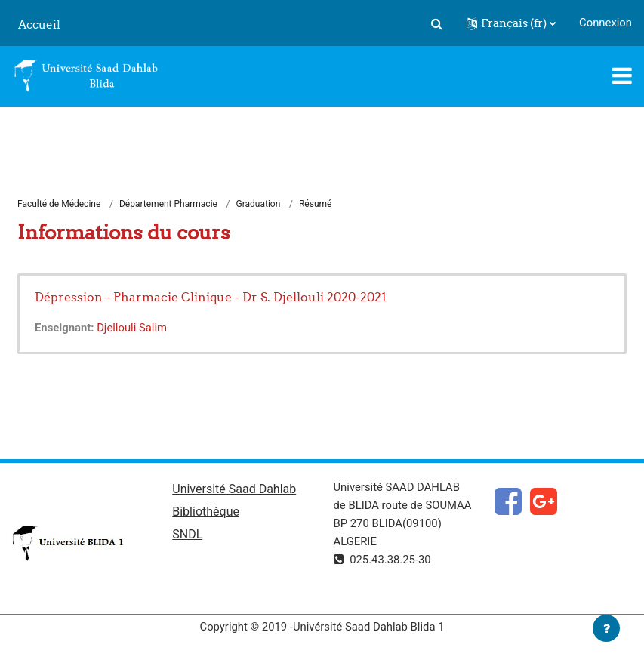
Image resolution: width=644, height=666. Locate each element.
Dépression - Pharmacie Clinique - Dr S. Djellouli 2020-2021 (211, 297)
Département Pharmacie (168, 204)
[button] (436, 23)
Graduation (259, 204)
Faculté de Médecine (59, 204)
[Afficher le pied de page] (606, 628)
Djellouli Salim (132, 328)
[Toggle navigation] (622, 76)
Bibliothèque (206, 512)
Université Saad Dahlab (234, 489)
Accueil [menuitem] (39, 25)
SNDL (187, 534)
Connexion (605, 23)
